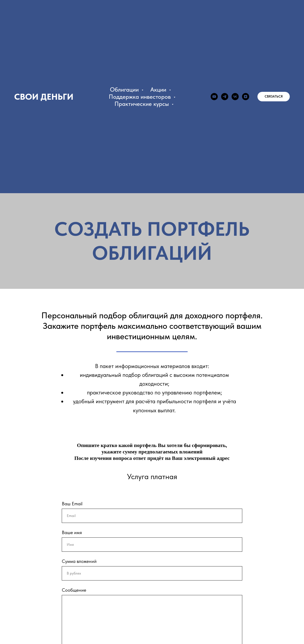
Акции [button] (159, 89)
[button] (274, 97)
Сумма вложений (79, 561)
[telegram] (225, 97)
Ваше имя (72, 532)
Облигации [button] (125, 89)
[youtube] (214, 97)
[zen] (246, 97)
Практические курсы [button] (142, 104)
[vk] (235, 97)
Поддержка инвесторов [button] (141, 97)
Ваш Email (72, 504)
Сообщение (74, 590)
